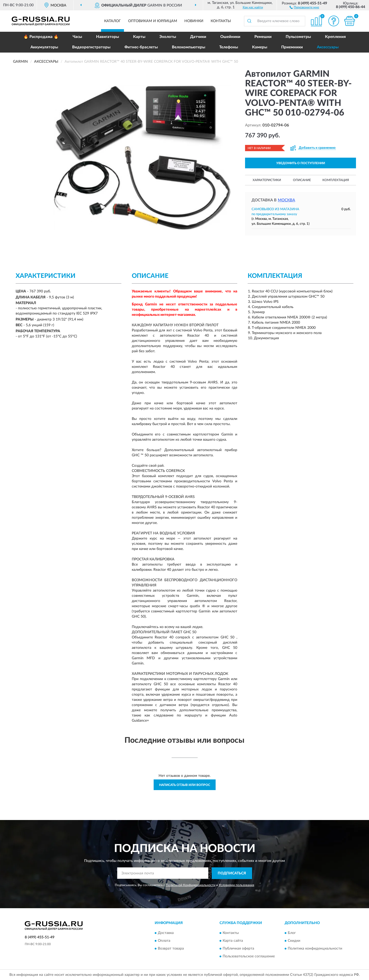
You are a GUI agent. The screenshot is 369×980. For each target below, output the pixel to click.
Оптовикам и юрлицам (153, 21)
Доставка (166, 933)
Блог (292, 933)
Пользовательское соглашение (249, 957)
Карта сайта (233, 941)
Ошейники (230, 37)
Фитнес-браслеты (141, 47)
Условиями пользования (236, 885)
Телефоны (229, 47)
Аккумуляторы (44, 47)
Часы (77, 37)
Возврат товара (171, 949)
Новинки (194, 21)
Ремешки (263, 37)
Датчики (198, 37)
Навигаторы (108, 37)
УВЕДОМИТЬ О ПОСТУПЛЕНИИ (301, 163)
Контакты (221, 21)
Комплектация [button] (336, 180)
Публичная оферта (238, 949)
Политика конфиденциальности (315, 949)
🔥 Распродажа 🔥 (41, 37)
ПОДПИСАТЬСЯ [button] (232, 873)
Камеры (260, 47)
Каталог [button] (112, 21)
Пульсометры (298, 37)
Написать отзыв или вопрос (185, 785)
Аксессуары (328, 47)
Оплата (164, 941)
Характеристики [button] (267, 180)
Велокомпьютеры (189, 47)
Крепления (335, 37)
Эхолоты (168, 37)
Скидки (294, 941)
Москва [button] (286, 200)
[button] (304, 7)
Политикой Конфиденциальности (191, 885)
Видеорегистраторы (91, 47)
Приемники (292, 47)
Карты (139, 37)
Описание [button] (302, 180)
